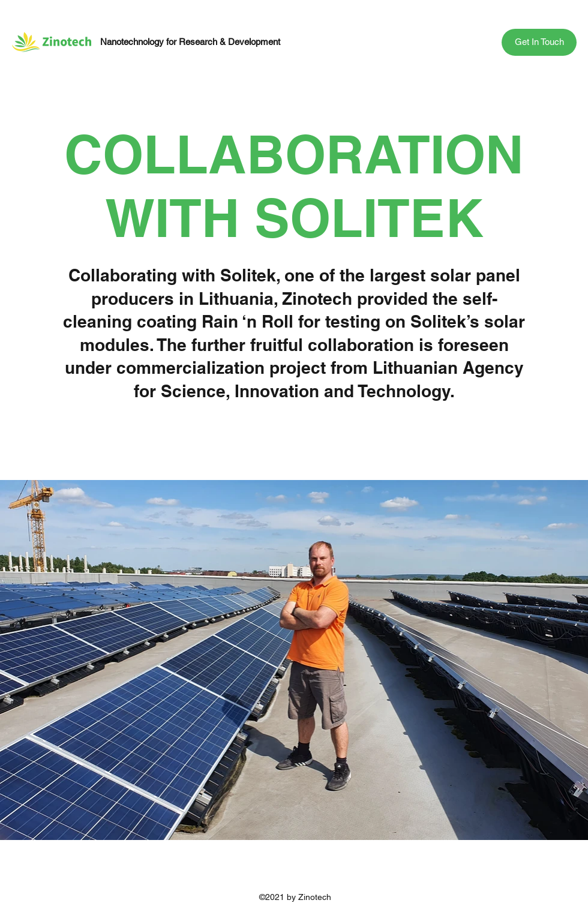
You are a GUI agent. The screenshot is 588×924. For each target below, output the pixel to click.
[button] (539, 42)
